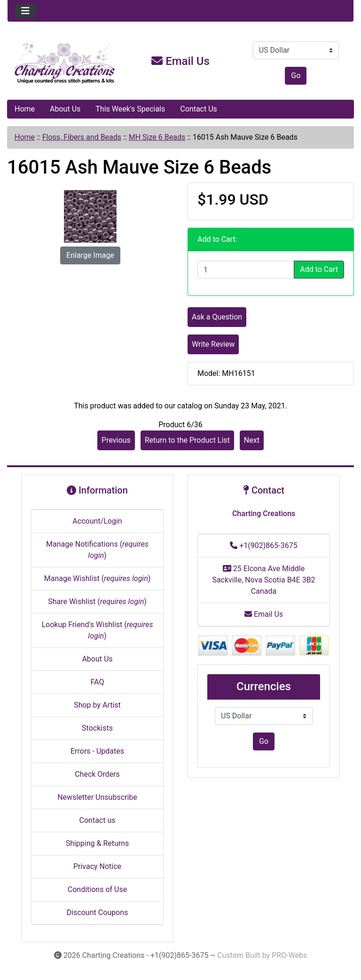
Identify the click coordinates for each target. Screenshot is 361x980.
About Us (65, 109)
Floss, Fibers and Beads (82, 137)
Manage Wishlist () (98, 578)
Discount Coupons (98, 912)
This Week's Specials (130, 109)
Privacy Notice (97, 866)
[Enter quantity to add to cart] (246, 270)
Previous (116, 440)
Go (296, 76)
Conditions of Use (97, 889)
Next (252, 440)
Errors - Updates (97, 751)
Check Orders (97, 774)
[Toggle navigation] (25, 11)
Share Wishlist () (97, 602)
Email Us (180, 61)
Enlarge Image (90, 255)
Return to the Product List (187, 440)
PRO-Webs (289, 955)
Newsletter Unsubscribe (97, 797)
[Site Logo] (65, 63)
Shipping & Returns (98, 843)
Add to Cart (319, 269)
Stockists (97, 728)
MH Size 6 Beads (157, 137)
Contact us (98, 820)
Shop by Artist (97, 705)
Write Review (213, 344)
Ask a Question (217, 317)
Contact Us (199, 109)
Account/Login (97, 521)
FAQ (98, 682)
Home (25, 109)
